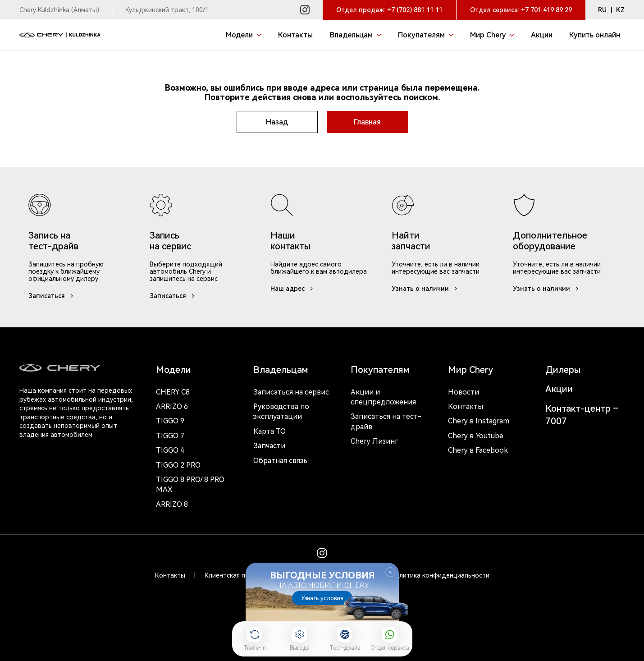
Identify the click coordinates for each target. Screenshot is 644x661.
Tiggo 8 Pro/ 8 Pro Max (190, 484)
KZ (620, 10)
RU (602, 10)
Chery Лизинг (374, 441)
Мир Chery (470, 370)
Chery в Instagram (479, 421)
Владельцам (281, 370)
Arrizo (172, 504)
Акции (559, 389)
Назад (277, 122)
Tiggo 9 (170, 421)
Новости (464, 392)
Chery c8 (173, 392)
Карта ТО (269, 431)
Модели (174, 370)
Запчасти (269, 446)
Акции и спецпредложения (383, 397)
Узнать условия (322, 598)
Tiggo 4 (170, 450)
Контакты (466, 406)
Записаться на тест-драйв (386, 421)
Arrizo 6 (172, 406)
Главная (367, 122)
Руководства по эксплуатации (281, 411)
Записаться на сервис (291, 392)
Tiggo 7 (170, 436)
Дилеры (563, 370)
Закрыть (390, 572)
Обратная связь (280, 461)
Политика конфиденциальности (440, 575)
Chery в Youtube (476, 436)
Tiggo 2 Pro (178, 465)
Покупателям (380, 370)
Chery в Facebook (478, 450)
